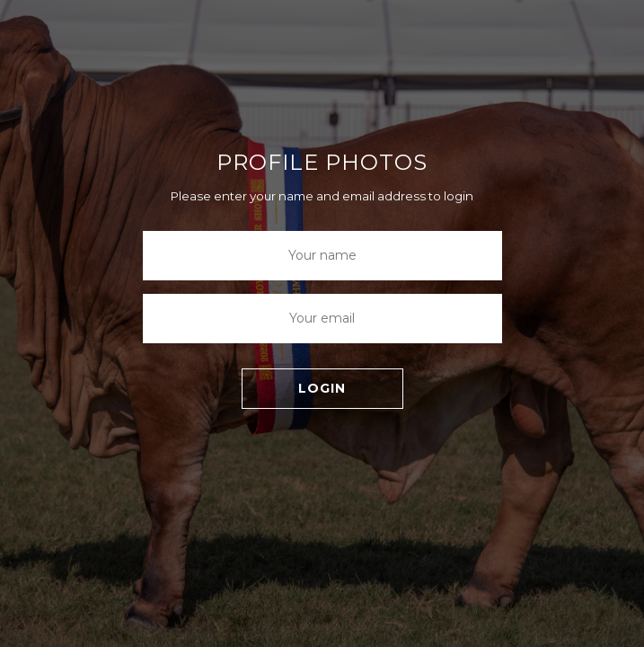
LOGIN (322, 388)
